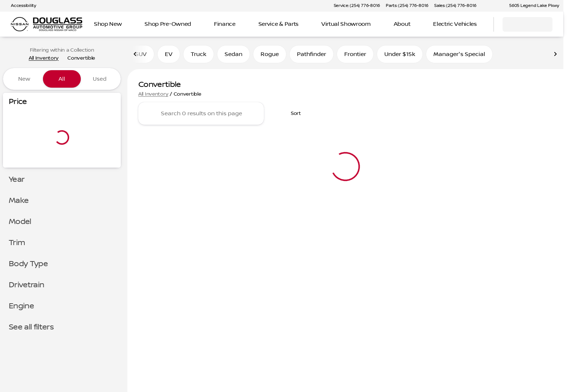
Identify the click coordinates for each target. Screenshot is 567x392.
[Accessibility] (20, 6)
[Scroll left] (135, 54)
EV (169, 54)
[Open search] (479, 24)
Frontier (355, 54)
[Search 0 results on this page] (201, 113)
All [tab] (62, 79)
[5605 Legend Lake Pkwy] (531, 6)
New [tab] (24, 79)
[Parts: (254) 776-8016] (407, 6)
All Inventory (153, 94)
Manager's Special (459, 54)
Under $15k (400, 54)
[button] (492, 6)
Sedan (233, 54)
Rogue (270, 54)
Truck (199, 54)
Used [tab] (100, 79)
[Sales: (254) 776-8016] (455, 6)
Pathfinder (312, 54)
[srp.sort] (292, 113)
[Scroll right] (555, 54)
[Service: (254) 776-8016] (357, 6)
